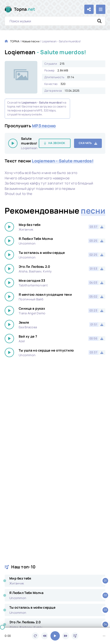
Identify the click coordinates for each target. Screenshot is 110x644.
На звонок (57, 143)
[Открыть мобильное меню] (101, 9)
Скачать (85, 143)
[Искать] (99, 21)
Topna (25, 9)
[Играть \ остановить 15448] (13, 143)
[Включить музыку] (55, 636)
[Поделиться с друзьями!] (89, 9)
